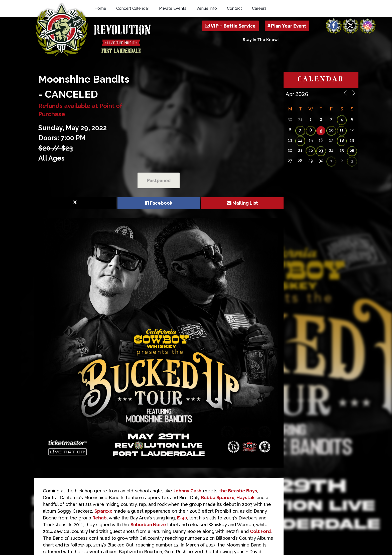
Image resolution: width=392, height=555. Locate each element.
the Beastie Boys (238, 491)
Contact (234, 8)
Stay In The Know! (261, 40)
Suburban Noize (148, 525)
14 (300, 140)
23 (321, 151)
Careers (259, 8)
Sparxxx (103, 511)
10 (331, 130)
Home (100, 8)
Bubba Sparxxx (218, 498)
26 (352, 151)
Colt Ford (260, 531)
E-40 (182, 518)
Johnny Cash (187, 491)
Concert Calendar (133, 8)
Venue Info (207, 8)
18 (342, 140)
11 (342, 130)
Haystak (245, 498)
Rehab (100, 518)
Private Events (173, 8)
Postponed (159, 180)
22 (311, 151)
